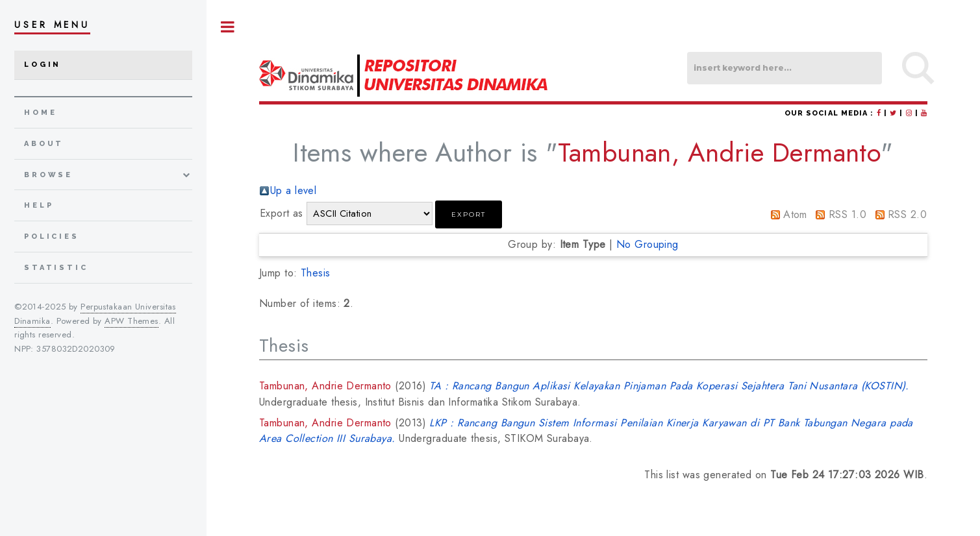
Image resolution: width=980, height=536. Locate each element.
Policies (52, 237)
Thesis (316, 273)
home (40, 113)
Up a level (293, 190)
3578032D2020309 (76, 349)
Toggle (228, 27)
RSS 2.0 (907, 214)
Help (39, 205)
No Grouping (647, 244)
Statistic (56, 268)
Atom (795, 214)
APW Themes (131, 321)
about (44, 144)
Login (43, 65)
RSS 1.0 (848, 214)
